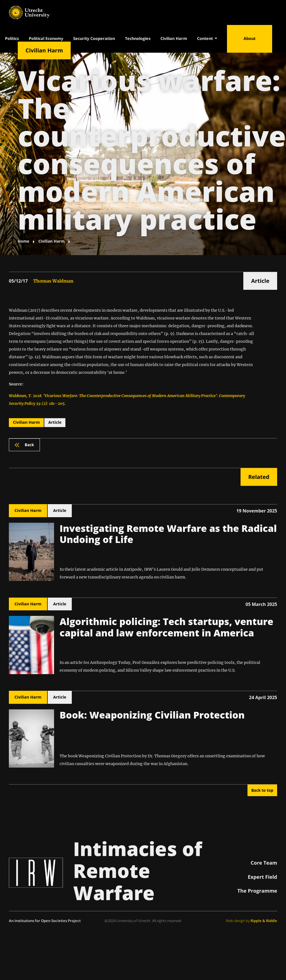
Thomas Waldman (53, 281)
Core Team (264, 863)
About (250, 38)
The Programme (257, 891)
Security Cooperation (94, 38)
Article (260, 281)
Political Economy (46, 38)
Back (24, 445)
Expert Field (262, 877)
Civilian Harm (174, 38)
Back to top (262, 790)
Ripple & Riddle (264, 921)
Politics (12, 38)
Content (207, 38)
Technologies (138, 38)
